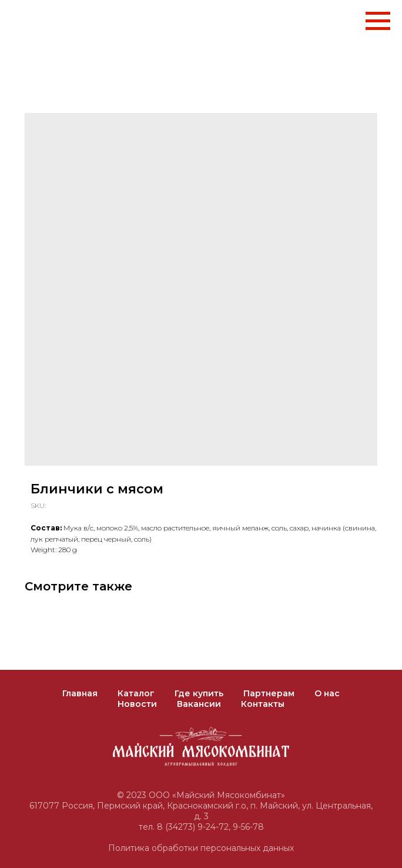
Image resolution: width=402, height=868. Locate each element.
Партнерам (269, 693)
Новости (137, 704)
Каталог (136, 693)
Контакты (263, 704)
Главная (80, 693)
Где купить (199, 693)
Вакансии (199, 704)
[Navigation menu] (378, 21)
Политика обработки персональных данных (201, 848)
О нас (327, 693)
